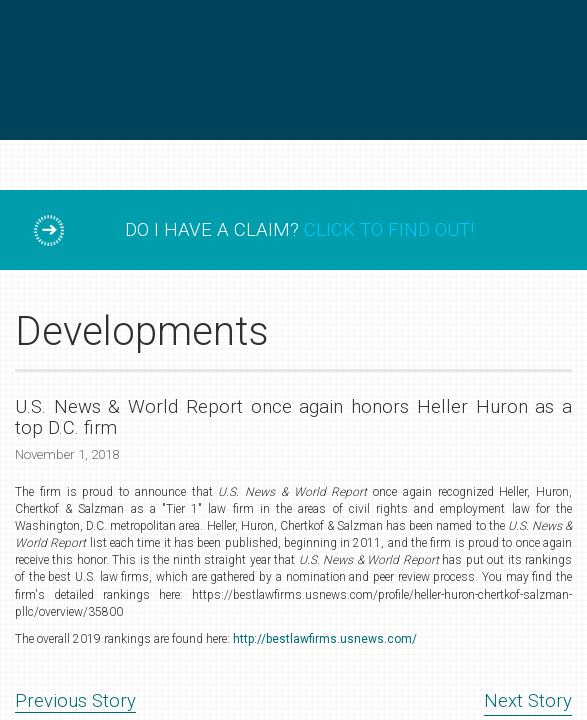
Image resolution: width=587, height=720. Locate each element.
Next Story (528, 701)
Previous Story (75, 701)
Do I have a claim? (299, 230)
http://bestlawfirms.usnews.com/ (325, 639)
